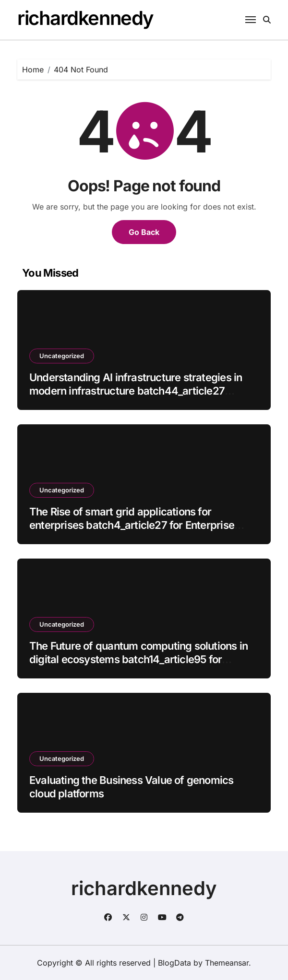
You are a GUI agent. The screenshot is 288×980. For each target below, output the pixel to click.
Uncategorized (62, 356)
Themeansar (227, 963)
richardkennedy (85, 18)
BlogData (174, 963)
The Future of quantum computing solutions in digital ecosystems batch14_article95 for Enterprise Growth (138, 659)
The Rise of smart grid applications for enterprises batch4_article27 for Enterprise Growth (132, 525)
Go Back (144, 232)
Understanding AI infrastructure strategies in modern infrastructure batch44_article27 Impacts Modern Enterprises (136, 391)
